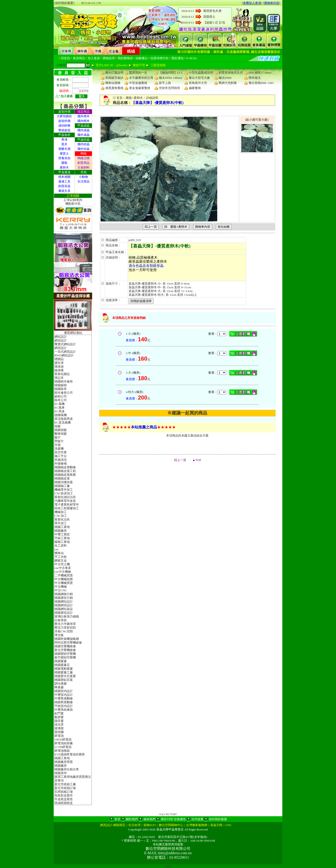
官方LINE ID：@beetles (112, 65)
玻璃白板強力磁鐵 (67, 616)
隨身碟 (59, 370)
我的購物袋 (125, 58)
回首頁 (65, 58)
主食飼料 (84, 167)
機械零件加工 (64, 490)
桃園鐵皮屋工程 (65, 471)
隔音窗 (59, 721)
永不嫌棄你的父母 (141, 78)
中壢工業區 (62, 534)
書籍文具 (64, 191)
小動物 (83, 177)
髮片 (58, 437)
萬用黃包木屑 (212, 11)
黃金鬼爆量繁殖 (140, 88)
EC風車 (60, 408)
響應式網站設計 (65, 344)
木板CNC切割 (64, 631)
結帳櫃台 (142, 58)
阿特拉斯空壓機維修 (68, 642)
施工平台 (61, 456)
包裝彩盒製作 (64, 795)
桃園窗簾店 (62, 665)
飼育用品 (84, 163)
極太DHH (225, 78)
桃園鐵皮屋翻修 (65, 467)
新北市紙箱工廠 (65, 784)
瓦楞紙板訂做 (64, 792)
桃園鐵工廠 (62, 486)
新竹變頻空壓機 (65, 657)
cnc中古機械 (63, 572)
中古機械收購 (64, 579)
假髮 (58, 426)
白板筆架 (61, 620)
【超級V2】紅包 (214, 22)
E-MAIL (192, 58)
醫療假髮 (61, 434)
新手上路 (165, 83)
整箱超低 (64, 130)
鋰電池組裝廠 (64, 743)
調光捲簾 (61, 684)
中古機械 (61, 587)
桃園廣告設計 (64, 613)
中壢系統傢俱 (64, 710)
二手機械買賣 (64, 575)
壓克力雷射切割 (65, 628)
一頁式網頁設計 (65, 352)
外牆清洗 (61, 460)
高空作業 (61, 452)
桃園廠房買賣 (64, 762)
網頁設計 (61, 340)
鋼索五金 (61, 560)
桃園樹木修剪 (64, 381)
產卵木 (64, 167)
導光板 (59, 635)
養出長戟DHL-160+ (261, 83)
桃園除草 (61, 389)
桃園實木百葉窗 (65, 676)
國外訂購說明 (114, 73)
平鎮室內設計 (64, 706)
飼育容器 (64, 186)
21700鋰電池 (63, 747)
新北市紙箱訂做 (65, 788)
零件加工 (61, 523)
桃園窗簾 (61, 661)
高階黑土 (209, 17)
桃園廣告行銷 (64, 598)
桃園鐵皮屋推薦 (65, 475)
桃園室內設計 (64, 691)
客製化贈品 (62, 374)
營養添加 (64, 158)
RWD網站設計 (64, 355)
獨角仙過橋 (113, 83)
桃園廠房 (61, 531)
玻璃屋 (59, 728)
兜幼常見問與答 (170, 88)
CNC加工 (61, 516)
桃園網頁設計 (64, 605)
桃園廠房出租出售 (67, 769)
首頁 (119, 98)
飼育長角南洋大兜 (231, 73)
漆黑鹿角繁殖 (114, 88)
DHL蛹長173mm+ (260, 73)
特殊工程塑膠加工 (67, 508)
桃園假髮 (61, 430)
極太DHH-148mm (171, 78)
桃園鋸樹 (61, 385)
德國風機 (61, 415)
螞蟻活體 (84, 158)
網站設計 (61, 337)
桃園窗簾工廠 (64, 672)
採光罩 (59, 725)
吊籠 (58, 445)
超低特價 (64, 121)
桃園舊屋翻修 (64, 702)
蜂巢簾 (59, 687)
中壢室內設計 (64, 695)
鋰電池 (59, 736)
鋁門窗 (59, 713)
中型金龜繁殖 (138, 83)
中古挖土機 (62, 564)
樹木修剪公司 (64, 393)
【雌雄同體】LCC (171, 73)
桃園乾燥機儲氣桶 (67, 639)
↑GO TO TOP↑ (168, 814)
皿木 (64, 144)
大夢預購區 (64, 116)
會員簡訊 (79, 58)
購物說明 (109, 58)
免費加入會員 (252, 3)
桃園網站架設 (64, 609)
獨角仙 (59, 553)
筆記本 (59, 378)
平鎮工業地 (62, 538)
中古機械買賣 (64, 583)
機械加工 (61, 512)
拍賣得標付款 (160, 58)
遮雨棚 (59, 732)
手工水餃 (61, 557)
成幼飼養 (64, 126)
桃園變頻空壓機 (65, 654)
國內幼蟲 (84, 144)
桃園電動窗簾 (64, 669)
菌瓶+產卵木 (134, 98)
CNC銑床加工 (64, 493)
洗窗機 (59, 449)
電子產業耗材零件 (67, 505)
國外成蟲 (84, 135)
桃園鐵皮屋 (62, 478)
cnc (57, 549)
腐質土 (64, 153)
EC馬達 (60, 411)
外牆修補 (61, 463)
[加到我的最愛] (64, 3)
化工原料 (61, 546)
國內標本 (84, 121)
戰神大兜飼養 (228, 83)
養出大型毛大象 (199, 78)
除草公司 (61, 400)
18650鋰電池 (63, 739)
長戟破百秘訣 (114, 78)
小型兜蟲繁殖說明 (201, 73)
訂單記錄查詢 (73, 200)
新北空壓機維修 (65, 650)
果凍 (64, 139)
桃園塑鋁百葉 (64, 680)
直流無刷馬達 (64, 419)
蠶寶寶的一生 (138, 73)
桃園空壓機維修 (65, 646)
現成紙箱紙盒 (64, 803)
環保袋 (59, 367)
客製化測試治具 (65, 497)
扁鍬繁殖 (195, 88)
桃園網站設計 (64, 601)
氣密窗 (59, 717)
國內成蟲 (84, 130)
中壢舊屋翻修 (64, 698)
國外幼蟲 (84, 149)
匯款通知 (178, 58)
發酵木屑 (64, 149)
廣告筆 (59, 363)
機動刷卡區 (73, 204)
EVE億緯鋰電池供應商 (70, 754)
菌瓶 (64, 163)
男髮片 (59, 441)
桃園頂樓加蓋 (64, 482)
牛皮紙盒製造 (64, 799)
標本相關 (64, 177)
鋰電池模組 (62, 751)
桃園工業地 (62, 527)
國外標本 (84, 116)
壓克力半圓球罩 (65, 624)
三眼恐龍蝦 (158, 65)
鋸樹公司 (61, 396)
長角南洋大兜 (198, 83)
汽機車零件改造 (65, 501)
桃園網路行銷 (64, 594)
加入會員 (94, 58)
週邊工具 (64, 181)
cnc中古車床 (63, 568)
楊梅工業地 (62, 542)
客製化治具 (62, 519)
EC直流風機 (63, 422)
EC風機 (60, 404)
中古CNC (61, 590)
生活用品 (84, 181)
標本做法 (255, 78)
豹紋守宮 (139, 65)
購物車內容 (272, 3)
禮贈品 (59, 359)
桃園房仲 (61, 773)
